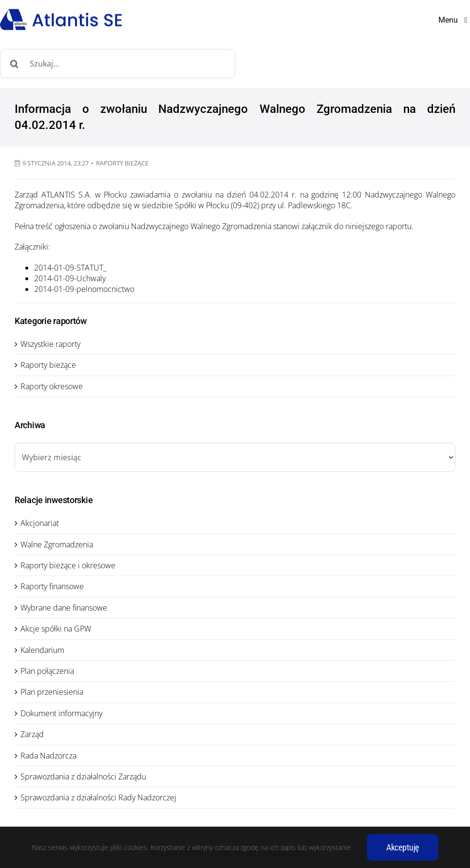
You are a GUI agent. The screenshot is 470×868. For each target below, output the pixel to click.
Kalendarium (42, 650)
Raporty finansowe (52, 586)
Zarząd (32, 734)
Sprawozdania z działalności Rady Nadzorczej (98, 797)
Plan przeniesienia (52, 692)
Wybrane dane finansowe (64, 608)
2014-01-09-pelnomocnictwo (84, 289)
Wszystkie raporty (50, 344)
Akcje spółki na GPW (56, 629)
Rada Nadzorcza (48, 756)
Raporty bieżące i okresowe (68, 565)
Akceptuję (403, 847)
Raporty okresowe (52, 386)
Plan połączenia (47, 671)
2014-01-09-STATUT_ (70, 268)
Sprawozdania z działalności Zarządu (83, 777)
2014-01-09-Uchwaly (70, 278)
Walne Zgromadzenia (57, 544)
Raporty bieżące (122, 163)
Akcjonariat (40, 523)
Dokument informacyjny (61, 713)
